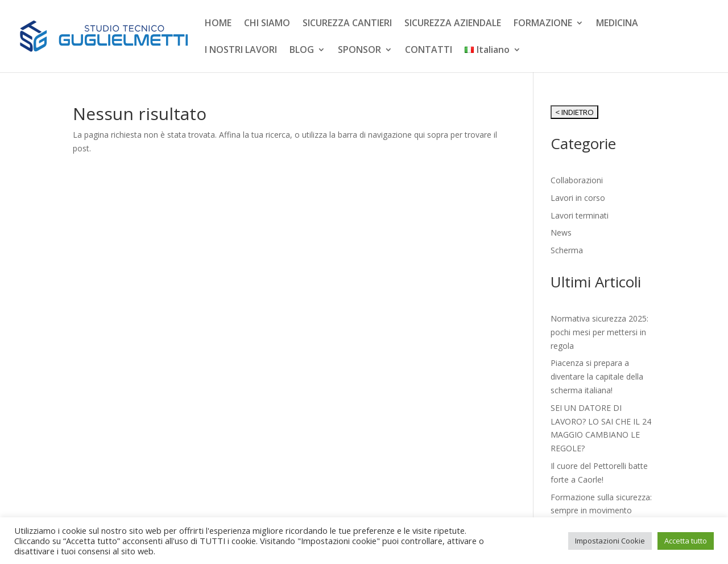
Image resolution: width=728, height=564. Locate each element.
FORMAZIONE (543, 24)
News (561, 232)
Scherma (567, 250)
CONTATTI (429, 51)
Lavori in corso (578, 198)
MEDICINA (617, 24)
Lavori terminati (580, 215)
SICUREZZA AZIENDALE (453, 24)
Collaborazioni (577, 180)
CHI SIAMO (267, 24)
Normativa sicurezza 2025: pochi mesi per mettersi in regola (599, 332)
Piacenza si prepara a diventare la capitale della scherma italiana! (597, 376)
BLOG (302, 51)
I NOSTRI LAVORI (241, 51)
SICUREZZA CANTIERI (347, 24)
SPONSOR (359, 51)
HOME (218, 24)
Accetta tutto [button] (686, 541)
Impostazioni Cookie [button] (610, 541)
